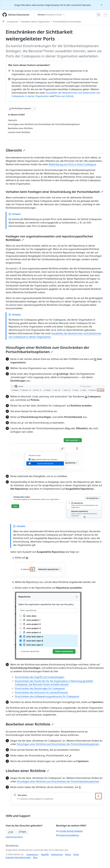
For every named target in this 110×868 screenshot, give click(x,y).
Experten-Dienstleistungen (18, 857)
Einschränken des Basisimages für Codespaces (40, 688)
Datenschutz (57, 854)
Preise (76, 854)
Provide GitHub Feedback (69, 831)
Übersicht (16, 150)
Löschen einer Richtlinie (27, 771)
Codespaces (12, 22)
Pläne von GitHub (64, 96)
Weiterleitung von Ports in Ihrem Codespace (72, 164)
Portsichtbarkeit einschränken (67, 22)
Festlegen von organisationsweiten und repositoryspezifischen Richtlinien (49, 238)
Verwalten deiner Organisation (36, 22)
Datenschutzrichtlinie (14, 837)
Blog (35, 857)
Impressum (32, 854)
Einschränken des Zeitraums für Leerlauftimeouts (41, 692)
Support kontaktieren (68, 835)
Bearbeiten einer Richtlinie (30, 724)
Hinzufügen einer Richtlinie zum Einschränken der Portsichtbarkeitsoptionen (48, 350)
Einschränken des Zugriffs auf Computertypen (40, 677)
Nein (22, 832)
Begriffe (45, 854)
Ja (11, 832)
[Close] (102, 5)
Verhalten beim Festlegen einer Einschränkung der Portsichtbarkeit (54, 192)
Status (68, 854)
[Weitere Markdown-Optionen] (35, 109)
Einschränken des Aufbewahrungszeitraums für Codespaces (47, 696)
